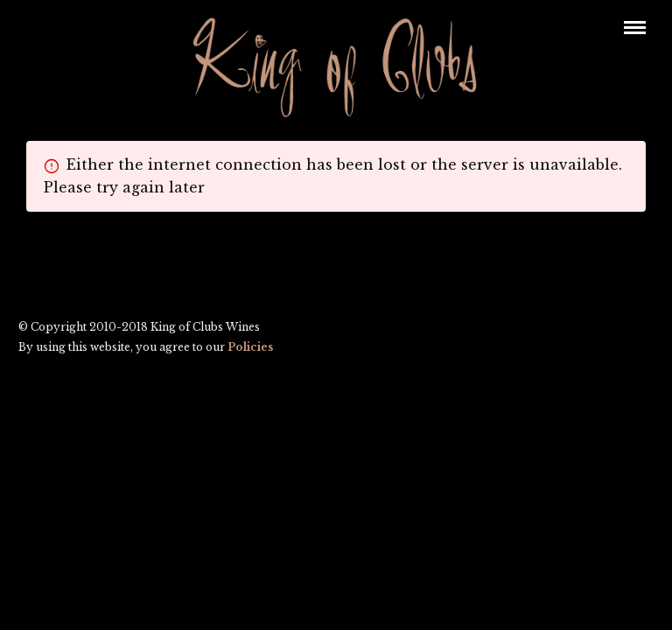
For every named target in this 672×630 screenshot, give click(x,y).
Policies (250, 348)
